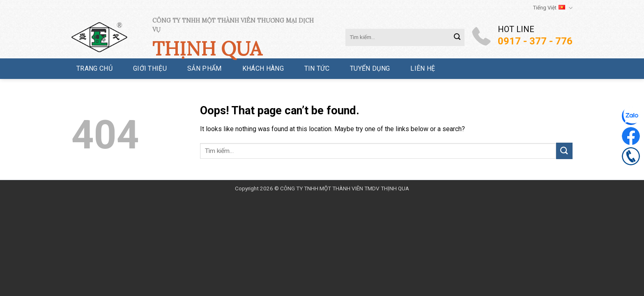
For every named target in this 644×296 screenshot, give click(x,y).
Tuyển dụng (370, 68)
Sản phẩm (205, 68)
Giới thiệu (150, 68)
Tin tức (317, 68)
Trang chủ (94, 68)
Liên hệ (423, 68)
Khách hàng (263, 68)
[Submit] (457, 37)
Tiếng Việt (553, 8)
